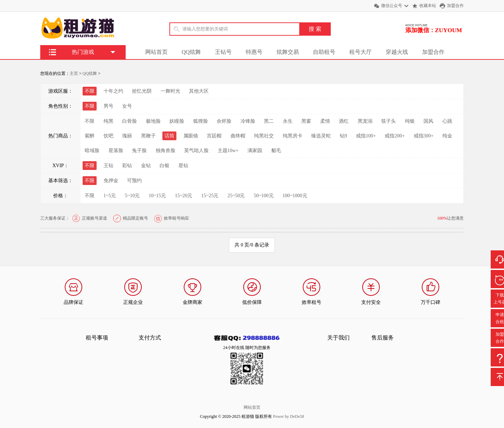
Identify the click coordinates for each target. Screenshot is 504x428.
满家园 (255, 151)
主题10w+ (228, 151)
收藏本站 (428, 6)
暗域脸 (92, 151)
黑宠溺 (365, 121)
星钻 (183, 166)
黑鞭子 (148, 136)
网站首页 (156, 52)
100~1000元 (295, 196)
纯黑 (108, 121)
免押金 (111, 181)
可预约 (134, 181)
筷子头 (388, 121)
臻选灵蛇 (321, 136)
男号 (108, 106)
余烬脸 (224, 121)
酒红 (344, 121)
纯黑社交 (264, 136)
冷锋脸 (248, 121)
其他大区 (199, 91)
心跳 (447, 121)
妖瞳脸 (177, 121)
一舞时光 (170, 91)
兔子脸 (139, 151)
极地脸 (153, 121)
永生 (288, 121)
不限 (90, 121)
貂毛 (276, 151)
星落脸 (116, 151)
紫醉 (90, 136)
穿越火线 (397, 52)
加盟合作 (455, 6)
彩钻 (127, 166)
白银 (164, 166)
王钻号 (223, 52)
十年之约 (113, 91)
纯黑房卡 (293, 136)
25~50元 (236, 196)
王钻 (108, 166)
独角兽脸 (166, 151)
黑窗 (306, 121)
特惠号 (254, 52)
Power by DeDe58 (289, 416)
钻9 (344, 136)
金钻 (146, 166)
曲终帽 (238, 136)
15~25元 (210, 196)
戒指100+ (366, 136)
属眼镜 (191, 136)
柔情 (325, 121)
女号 (127, 106)
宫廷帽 (214, 136)
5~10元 (132, 196)
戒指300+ (424, 136)
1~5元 (110, 196)
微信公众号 (392, 6)
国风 (428, 121)
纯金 (447, 136)
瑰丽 (127, 136)
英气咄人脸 (196, 151)
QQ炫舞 (191, 52)
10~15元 (157, 196)
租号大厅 (360, 52)
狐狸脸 (201, 121)
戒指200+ (395, 136)
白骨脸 (129, 121)
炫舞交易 (288, 52)
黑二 (269, 121)
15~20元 (184, 196)
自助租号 (324, 52)
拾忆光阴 (142, 91)
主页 (74, 73)
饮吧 (108, 136)
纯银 (410, 121)
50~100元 (264, 196)
